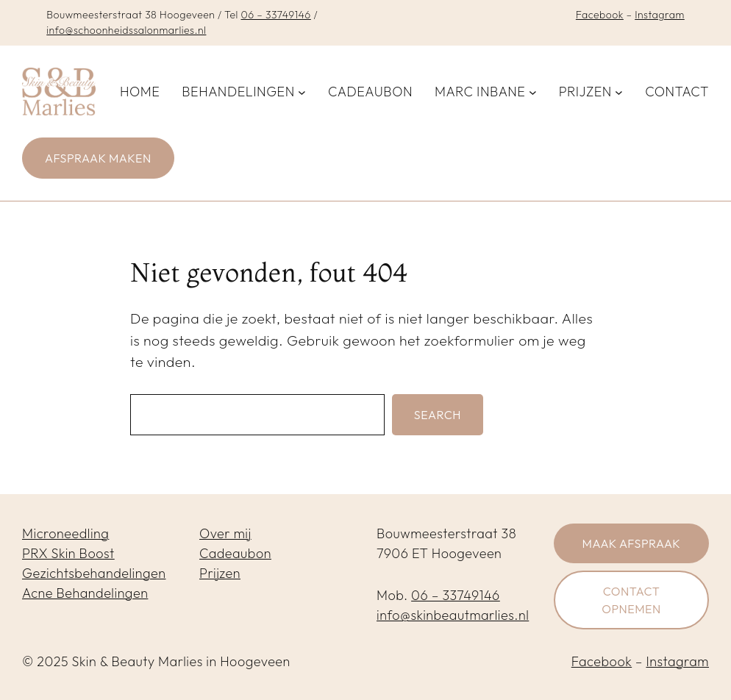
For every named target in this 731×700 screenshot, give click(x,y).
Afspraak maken (98, 158)
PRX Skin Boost (68, 553)
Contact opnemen (631, 600)
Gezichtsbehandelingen (94, 573)
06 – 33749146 (275, 15)
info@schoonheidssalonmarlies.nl (126, 30)
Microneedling (65, 533)
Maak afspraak (632, 543)
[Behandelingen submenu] (302, 92)
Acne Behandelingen (85, 593)
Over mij (225, 533)
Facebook (600, 15)
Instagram (660, 15)
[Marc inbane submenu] (533, 92)
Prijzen (220, 573)
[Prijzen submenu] (619, 92)
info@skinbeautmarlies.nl (453, 615)
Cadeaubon (235, 553)
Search (438, 415)
